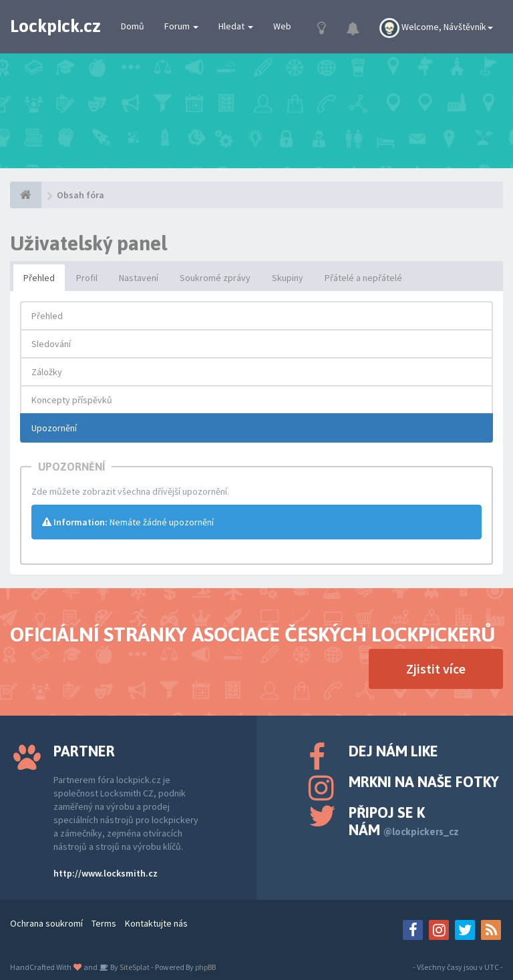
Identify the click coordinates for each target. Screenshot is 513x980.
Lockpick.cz (55, 26)
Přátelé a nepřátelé (363, 278)
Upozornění (54, 428)
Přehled (39, 278)
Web (282, 26)
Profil (87, 278)
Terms (104, 923)
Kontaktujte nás (156, 923)
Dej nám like (393, 751)
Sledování (51, 344)
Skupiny (288, 278)
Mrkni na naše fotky (424, 782)
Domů (133, 26)
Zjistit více (436, 669)
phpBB (205, 967)
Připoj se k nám (404, 821)
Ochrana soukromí (46, 923)
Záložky (47, 372)
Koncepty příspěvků (72, 400)
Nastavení (139, 278)
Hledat (236, 26)
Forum (181, 26)
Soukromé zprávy (215, 278)
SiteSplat (134, 967)
